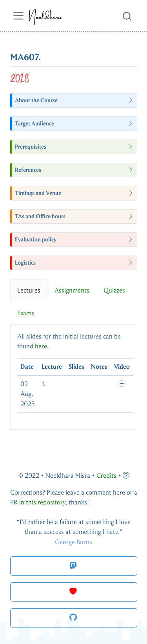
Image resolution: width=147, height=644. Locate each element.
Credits (106, 476)
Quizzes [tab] (114, 290)
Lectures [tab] (29, 290)
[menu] (18, 16)
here (41, 346)
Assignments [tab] (72, 290)
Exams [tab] (26, 313)
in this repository (42, 502)
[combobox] (127, 16)
